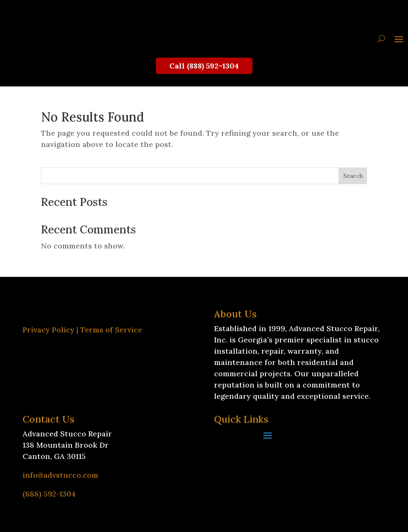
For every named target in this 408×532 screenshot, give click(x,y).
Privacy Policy (48, 330)
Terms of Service (111, 330)
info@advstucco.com (60, 475)
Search (353, 176)
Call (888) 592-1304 (204, 66)
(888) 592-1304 (49, 494)
